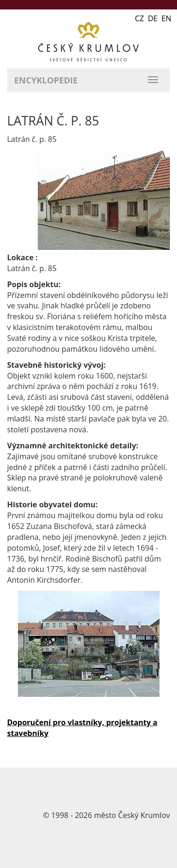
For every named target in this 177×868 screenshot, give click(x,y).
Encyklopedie (46, 80)
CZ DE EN (153, 18)
